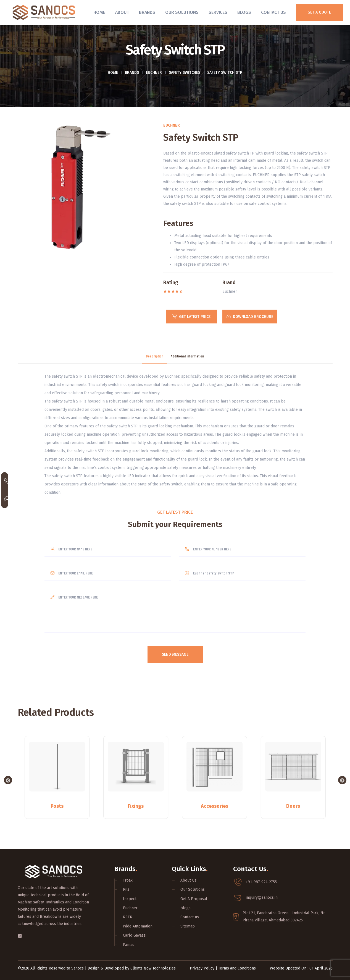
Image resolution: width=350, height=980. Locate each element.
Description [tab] (155, 356)
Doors (293, 806)
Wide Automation (138, 926)
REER (128, 917)
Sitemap (188, 926)
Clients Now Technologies (153, 968)
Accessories (215, 806)
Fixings (136, 806)
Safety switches (185, 73)
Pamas (129, 944)
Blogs (244, 12)
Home (99, 12)
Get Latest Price (192, 317)
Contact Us (273, 12)
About (122, 12)
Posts (57, 806)
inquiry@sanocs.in (262, 897)
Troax (128, 880)
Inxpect (130, 898)
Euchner (154, 73)
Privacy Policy (202, 968)
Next (342, 780)
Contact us (190, 917)
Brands (147, 12)
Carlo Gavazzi (135, 935)
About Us (188, 880)
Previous (8, 780)
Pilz (126, 889)
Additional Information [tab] (187, 356)
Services (218, 12)
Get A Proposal (194, 898)
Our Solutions (182, 12)
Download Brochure (250, 317)
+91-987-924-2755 (261, 882)
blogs (185, 907)
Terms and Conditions (237, 968)
